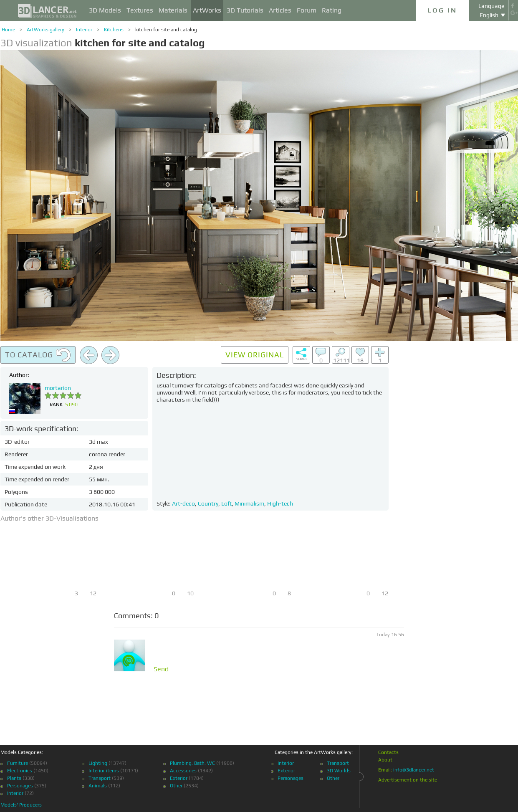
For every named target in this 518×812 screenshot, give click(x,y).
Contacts (388, 752)
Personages (20, 786)
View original (255, 355)
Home (8, 30)
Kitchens (114, 30)
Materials (173, 10)
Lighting (98, 763)
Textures (140, 10)
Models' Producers (21, 805)
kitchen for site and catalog (166, 30)
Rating (332, 10)
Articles (280, 10)
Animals (98, 786)
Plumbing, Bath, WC (192, 763)
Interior (84, 30)
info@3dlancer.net (414, 770)
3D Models (105, 10)
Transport (100, 778)
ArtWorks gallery (45, 30)
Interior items (104, 771)
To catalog (38, 355)
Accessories (183, 771)
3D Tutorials (245, 10)
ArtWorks (207, 10)
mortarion (58, 388)
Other (176, 786)
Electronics (20, 771)
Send (161, 669)
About (385, 760)
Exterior (179, 778)
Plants (14, 778)
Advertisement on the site (408, 780)
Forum (307, 10)
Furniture (18, 763)
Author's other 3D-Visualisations (49, 518)
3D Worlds (339, 771)
